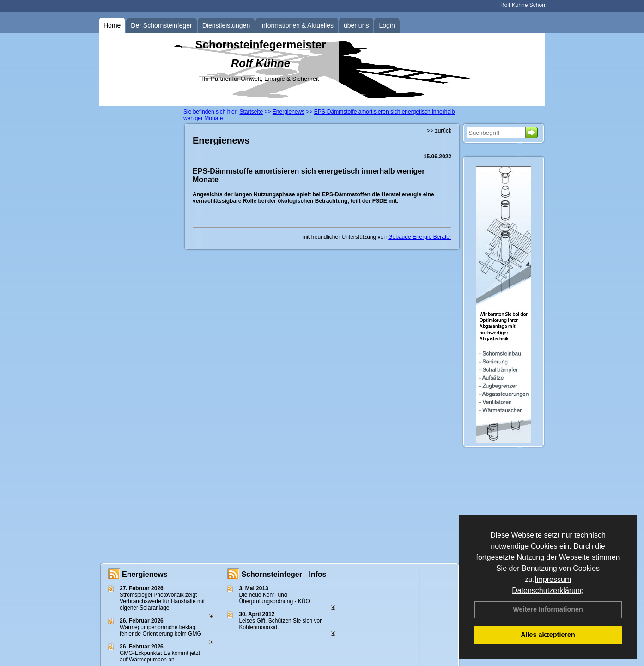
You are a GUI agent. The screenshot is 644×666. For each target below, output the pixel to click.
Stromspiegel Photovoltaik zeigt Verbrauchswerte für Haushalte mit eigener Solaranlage (162, 601)
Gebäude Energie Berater (420, 237)
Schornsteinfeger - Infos (284, 574)
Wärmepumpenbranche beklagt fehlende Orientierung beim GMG (161, 630)
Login (387, 25)
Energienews (145, 574)
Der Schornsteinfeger (161, 25)
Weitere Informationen (548, 609)
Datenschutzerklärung (548, 590)
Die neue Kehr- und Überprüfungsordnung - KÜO (274, 598)
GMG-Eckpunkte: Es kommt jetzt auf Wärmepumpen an (160, 656)
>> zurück (439, 131)
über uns (356, 25)
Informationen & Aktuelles (297, 25)
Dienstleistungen (226, 25)
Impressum (553, 579)
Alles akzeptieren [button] (548, 635)
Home (112, 25)
